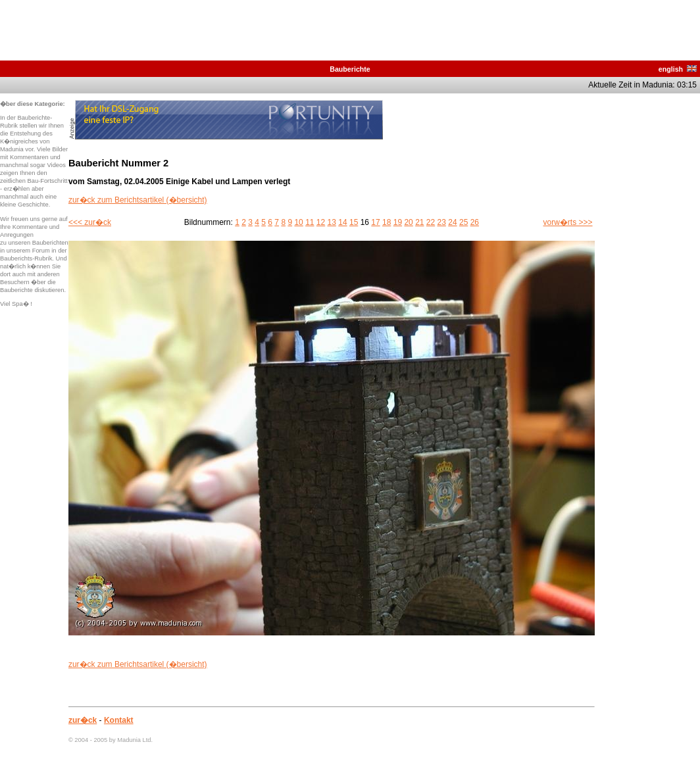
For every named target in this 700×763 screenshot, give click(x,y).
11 (310, 222)
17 (375, 222)
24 (452, 222)
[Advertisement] (647, 297)
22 (431, 222)
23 (442, 222)
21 (419, 222)
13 (332, 222)
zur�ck (83, 720)
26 (475, 222)
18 (387, 222)
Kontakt (119, 720)
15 (354, 222)
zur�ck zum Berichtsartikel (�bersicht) (138, 200)
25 (463, 222)
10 (298, 222)
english (678, 69)
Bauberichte (350, 69)
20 (408, 222)
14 (342, 222)
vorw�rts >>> (568, 222)
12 (321, 222)
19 (398, 222)
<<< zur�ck (90, 222)
